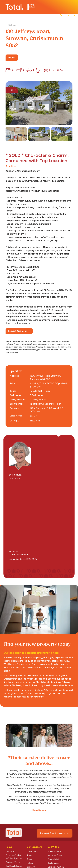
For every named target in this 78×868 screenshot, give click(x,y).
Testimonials (54, 863)
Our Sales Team (13, 862)
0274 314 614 (14, 551)
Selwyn (30, 859)
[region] (39, 111)
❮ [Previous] (9, 103)
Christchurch (32, 852)
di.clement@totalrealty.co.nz (20, 555)
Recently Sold (54, 859)
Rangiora (31, 855)
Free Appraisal (54, 852)
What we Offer (55, 855)
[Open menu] (68, 7)
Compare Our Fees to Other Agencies (14, 857)
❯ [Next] (69, 103)
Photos (12, 58)
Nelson (30, 863)
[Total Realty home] (20, 7)
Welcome (10, 852)
